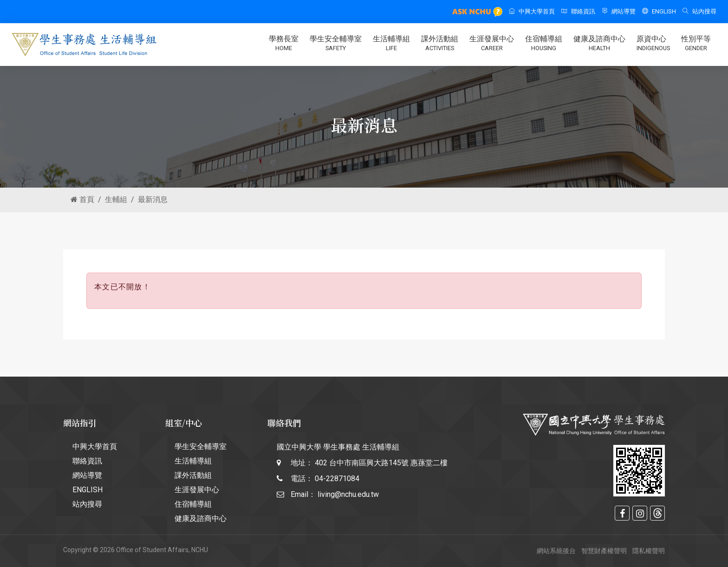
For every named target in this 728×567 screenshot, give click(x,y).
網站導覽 (619, 11)
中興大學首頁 (532, 11)
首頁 (82, 199)
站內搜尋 (699, 11)
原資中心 (653, 44)
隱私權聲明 (649, 551)
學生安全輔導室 (336, 44)
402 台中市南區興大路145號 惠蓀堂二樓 (381, 463)
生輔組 (116, 199)
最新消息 (153, 199)
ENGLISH (659, 11)
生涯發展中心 (492, 44)
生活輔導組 (391, 44)
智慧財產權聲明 (604, 551)
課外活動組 (440, 44)
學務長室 (284, 44)
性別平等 (696, 44)
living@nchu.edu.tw (348, 494)
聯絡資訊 (578, 11)
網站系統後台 (556, 551)
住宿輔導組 (544, 44)
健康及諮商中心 (599, 44)
